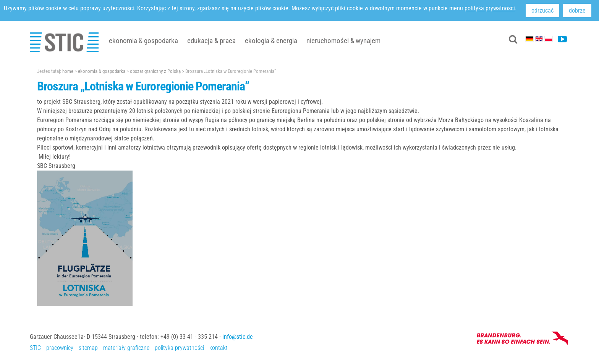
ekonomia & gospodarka (143, 41)
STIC (35, 348)
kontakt (219, 348)
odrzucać (542, 10)
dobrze (577, 10)
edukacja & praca (211, 41)
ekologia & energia (271, 41)
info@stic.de (238, 337)
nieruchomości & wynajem (343, 41)
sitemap (88, 348)
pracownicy (60, 348)
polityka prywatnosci (490, 8)
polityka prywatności (179, 348)
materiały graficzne (126, 348)
